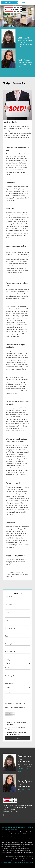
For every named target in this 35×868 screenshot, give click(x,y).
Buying (10, 704)
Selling (18, 704)
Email (20, 46)
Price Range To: (10, 676)
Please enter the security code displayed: (15, 709)
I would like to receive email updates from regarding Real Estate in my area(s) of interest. (19, 728)
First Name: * (9, 596)
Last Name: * (9, 604)
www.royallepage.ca (8, 827)
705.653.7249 (26, 789)
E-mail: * (8, 612)
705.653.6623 (26, 769)
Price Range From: (11, 668)
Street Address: (10, 628)
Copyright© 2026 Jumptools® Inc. (10, 862)
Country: (8, 660)
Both (26, 704)
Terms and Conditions (10, 829)
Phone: (7, 620)
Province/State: (10, 644)
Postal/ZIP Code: (10, 652)
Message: (8, 692)
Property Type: (10, 684)
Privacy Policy (21, 827)
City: (6, 636)
